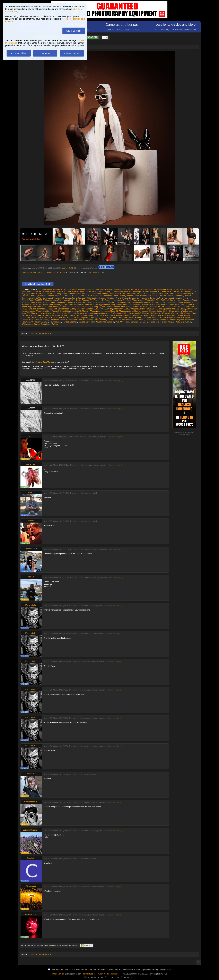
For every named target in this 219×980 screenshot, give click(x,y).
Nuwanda (59, 315)
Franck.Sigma (29, 302)
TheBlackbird (27, 322)
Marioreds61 (67, 268)
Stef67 (142, 320)
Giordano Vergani (56, 304)
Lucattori (89, 309)
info (188, 435)
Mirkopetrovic (128, 313)
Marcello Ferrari (179, 309)
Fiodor (148, 300)
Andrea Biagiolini (121, 291)
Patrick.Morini (177, 315)
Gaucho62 (149, 302)
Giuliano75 (90, 304)
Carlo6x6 (42, 296)
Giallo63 (157, 302)
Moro (144, 313)
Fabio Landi (62, 300)
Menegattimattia (92, 313)
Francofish (71, 302)
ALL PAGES (32, 334)
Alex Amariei (44, 291)
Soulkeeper (127, 320)
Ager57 (89, 289)
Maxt (82, 313)
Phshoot (35, 318)
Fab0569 (38, 300)
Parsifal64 (166, 315)
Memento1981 (31, 914)
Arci (47, 294)
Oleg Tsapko (69, 315)
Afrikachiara (66, 289)
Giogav (45, 304)
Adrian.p (57, 289)
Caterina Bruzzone (55, 296)
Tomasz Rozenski (70, 322)
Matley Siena (168, 311)
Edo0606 (96, 298)
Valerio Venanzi (131, 322)
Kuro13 (146, 307)
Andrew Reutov (176, 291)
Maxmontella (73, 313)
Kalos (128, 307)
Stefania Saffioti (152, 320)
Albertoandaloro (121, 289)
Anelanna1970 (190, 291)
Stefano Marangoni (168, 320)
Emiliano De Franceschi (139, 298)
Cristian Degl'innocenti (102, 296)
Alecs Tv (152, 289)
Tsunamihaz (101, 322)
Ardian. (53, 294)
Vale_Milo (119, 322)
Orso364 (99, 315)
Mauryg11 (35, 313)
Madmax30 (118, 309)
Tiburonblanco (55, 322)
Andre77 (109, 291)
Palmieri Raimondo (124, 315)
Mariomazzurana (126, 311)
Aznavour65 (96, 294)
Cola (90, 296)
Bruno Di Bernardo (128, 294)
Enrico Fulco (167, 298)
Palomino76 (138, 315)
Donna (68, 298)
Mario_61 (114, 311)
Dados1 (130, 296)
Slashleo (117, 320)
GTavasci (102, 302)
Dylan (78, 298)
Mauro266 (26, 313)
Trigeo (92, 322)
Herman (165, 304)
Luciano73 (98, 309)
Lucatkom (80, 309)
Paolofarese (156, 315)
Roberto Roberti (159, 318)
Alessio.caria (32, 291)
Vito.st (158, 322)
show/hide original (115, 381)
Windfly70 (187, 322)
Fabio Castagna (50, 300)
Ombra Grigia (81, 315)
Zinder (48, 324)
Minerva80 (117, 313)
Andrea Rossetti (150, 291)
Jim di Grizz (79, 307)
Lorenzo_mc (52, 309)
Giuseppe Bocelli (103, 304)
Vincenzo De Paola (147, 322)
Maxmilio (63, 313)
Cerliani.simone (70, 296)
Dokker (39, 298)
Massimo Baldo (155, 311)
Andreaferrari (163, 291)
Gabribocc (111, 302)
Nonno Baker (36, 315)
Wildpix (171, 322)
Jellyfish (56, 307)
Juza (123, 307)
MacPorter (108, 309)
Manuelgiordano (164, 309)
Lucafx (73, 309)
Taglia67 (180, 320)
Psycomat (85, 318)
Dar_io (155, 296)
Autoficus (86, 294)
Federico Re (99, 300)
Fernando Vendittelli (113, 300)
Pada (113, 315)
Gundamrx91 (134, 304)
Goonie (119, 304)
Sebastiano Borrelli (74, 320)
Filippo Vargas (138, 300)
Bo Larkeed (114, 294)
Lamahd (154, 307)
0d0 (40, 289)
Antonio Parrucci (38, 294)
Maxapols (54, 313)
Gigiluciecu (26, 304)
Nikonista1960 (177, 313)
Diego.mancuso (28, 298)
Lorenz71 (190, 307)
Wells (164, 322)
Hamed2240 (155, 304)
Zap (43, 324)
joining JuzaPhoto (44, 362)
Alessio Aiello (181, 289)
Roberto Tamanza (174, 318)
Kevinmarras (137, 307)
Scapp (63, 320)
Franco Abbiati (42, 302)
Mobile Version (58, 974)
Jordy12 (97, 307)
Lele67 (169, 307)
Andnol (101, 291)
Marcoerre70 (76, 311)
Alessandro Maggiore (166, 289)
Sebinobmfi (88, 320)
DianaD (188, 296)
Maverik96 (45, 313)
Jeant (49, 307)
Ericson (182, 298)
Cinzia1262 (82, 296)
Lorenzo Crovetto (29, 309)
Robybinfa (187, 318)
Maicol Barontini (138, 309)
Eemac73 (104, 298)
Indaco (191, 304)
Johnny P (89, 307)
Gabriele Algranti (124, 302)
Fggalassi (127, 300)
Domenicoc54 (58, 298)
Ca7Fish (151, 294)
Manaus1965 (151, 309)
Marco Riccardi (53, 311)
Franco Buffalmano (58, 302)
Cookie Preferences (112, 974)
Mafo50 (127, 309)
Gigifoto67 (189, 302)
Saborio (25, 320)
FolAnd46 (165, 300)
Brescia (96, 272)
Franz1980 (81, 302)
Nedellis (158, 313)
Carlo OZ (33, 296)
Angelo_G (26, 294)
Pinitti (70, 318)
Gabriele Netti (137, 302)
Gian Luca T (167, 302)
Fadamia (85, 300)
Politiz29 (76, 318)
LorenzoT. (41, 309)
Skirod (110, 320)
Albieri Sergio (134, 289)
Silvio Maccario (100, 320)
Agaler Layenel (78, 289)
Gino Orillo (36, 304)
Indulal (24, 307)
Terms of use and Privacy (93, 974)
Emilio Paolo (155, 298)
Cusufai (122, 296)
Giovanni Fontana (77, 304)
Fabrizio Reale (74, 300)
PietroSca (62, 318)
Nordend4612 (48, 315)
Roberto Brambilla (126, 318)
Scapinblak (54, 320)
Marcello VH (192, 309)
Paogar (147, 315)
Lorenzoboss (63, 309)
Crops (115, 296)
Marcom (86, 311)
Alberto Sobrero (106, 289)
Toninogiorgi (83, 322)
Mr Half (150, 313)
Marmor (137, 311)
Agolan (96, 289)
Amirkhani (93, 291)
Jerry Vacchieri (67, 307)
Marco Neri (41, 311)
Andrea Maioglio (135, 291)
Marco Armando (28, 311)
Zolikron (55, 324)
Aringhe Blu (62, 294)
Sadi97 (32, 320)
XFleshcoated (27, 324)
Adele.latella (47, 289)
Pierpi (42, 318)
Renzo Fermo (112, 318)
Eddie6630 (86, 298)
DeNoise (162, 296)
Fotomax (187, 300)
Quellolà (102, 318)
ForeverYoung (176, 300)
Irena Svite (42, 307)
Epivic (176, 298)
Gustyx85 (145, 304)
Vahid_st (111, 322)
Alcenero (144, 289)
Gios (66, 304)
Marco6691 (65, 311)
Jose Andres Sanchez (111, 307)
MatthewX (179, 311)
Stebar (135, 320)
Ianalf (171, 304)
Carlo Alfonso (174, 294)
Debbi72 (170, 296)
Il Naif (177, 304)
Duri (73, 298)
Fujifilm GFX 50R (29, 272)
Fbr (91, 300)
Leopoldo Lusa (179, 307)
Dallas (137, 296)
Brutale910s (142, 294)
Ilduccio (184, 304)
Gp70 (126, 304)
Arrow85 (71, 294)
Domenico (47, 298)
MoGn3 (138, 313)
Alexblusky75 (74, 291)
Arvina (78, 294)
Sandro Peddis (42, 320)
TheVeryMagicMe (41, 322)
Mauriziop (188, 311)
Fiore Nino (156, 300)
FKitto (31, 300)
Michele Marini (105, 313)
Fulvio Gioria (92, 302)
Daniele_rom (146, 296)
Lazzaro (161, 307)
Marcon (93, 311)
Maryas (145, 311)
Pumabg (94, 318)
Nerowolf (166, 313)
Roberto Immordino (143, 318)
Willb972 (178, 322)
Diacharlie (179, 296)
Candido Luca (162, 294)
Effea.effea (114, 298)
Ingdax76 (32, 307)
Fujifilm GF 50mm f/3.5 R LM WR (51, 272)
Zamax (37, 324)
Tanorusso (189, 320)
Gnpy (113, 304)
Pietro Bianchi (51, 318)
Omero (91, 315)
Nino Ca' (187, 313)
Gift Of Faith (178, 302)
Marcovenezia (103, 311)
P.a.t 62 (106, 315)
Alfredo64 (84, 291)
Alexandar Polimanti (59, 291)
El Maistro (124, 298)
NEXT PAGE (45, 334)
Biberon (105, 294)
